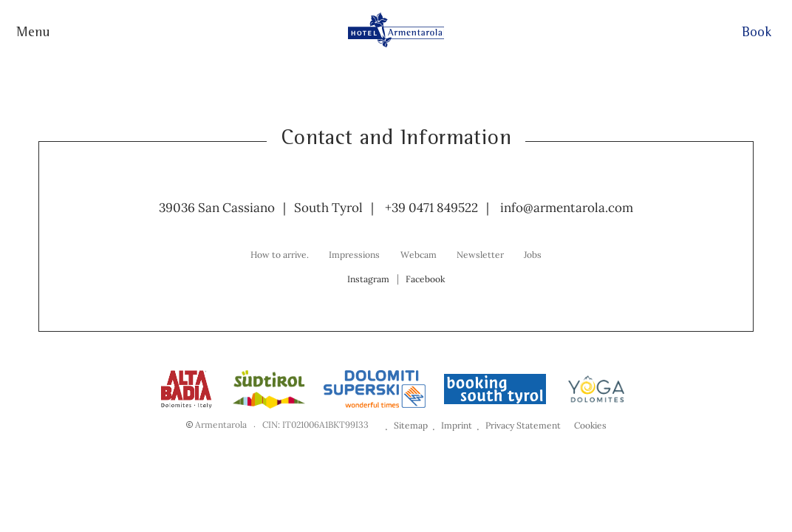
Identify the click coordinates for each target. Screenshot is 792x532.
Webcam (419, 255)
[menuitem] (280, 254)
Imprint (457, 425)
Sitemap (411, 425)
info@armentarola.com (567, 208)
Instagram (368, 279)
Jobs (533, 255)
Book (757, 34)
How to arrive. (280, 255)
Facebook (425, 279)
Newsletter (480, 255)
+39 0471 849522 (431, 208)
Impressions (354, 255)
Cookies (590, 425)
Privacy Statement (523, 425)
